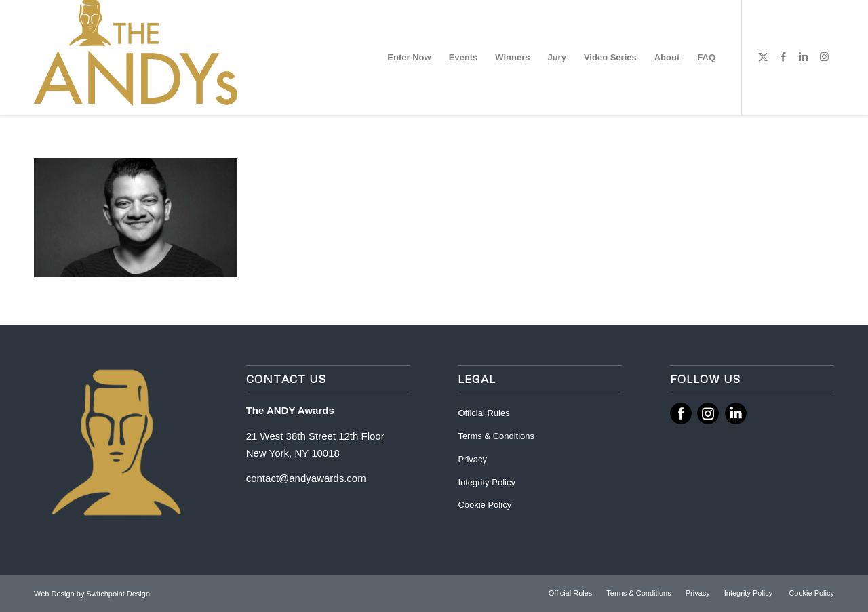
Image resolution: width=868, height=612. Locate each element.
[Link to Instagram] (824, 57)
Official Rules (484, 413)
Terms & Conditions (496, 436)
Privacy (472, 459)
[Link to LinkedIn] (804, 57)
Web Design (55, 594)
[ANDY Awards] (136, 58)
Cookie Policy (485, 505)
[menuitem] (409, 58)
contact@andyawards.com (306, 478)
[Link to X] (763, 57)
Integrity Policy (488, 482)
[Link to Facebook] (783, 57)
